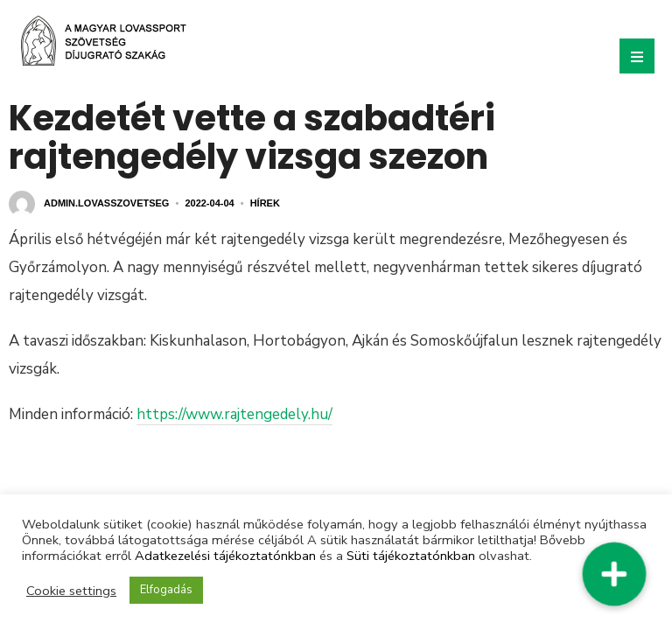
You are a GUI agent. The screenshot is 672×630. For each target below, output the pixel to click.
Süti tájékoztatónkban (411, 556)
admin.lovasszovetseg (106, 203)
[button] (613, 574)
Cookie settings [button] (71, 591)
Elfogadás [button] (166, 590)
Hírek (265, 203)
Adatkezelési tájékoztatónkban (225, 556)
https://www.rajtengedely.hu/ (234, 414)
